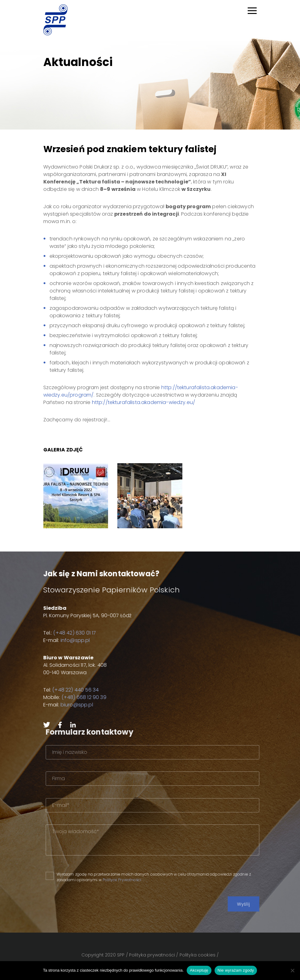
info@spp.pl (70, 640)
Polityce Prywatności (135, 880)
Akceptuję (199, 970)
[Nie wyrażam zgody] (292, 970)
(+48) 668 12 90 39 (79, 697)
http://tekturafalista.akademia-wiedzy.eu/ (144, 402)
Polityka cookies (198, 955)
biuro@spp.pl (72, 705)
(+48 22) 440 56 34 (71, 690)
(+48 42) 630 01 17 (70, 633)
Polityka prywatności (152, 955)
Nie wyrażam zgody (236, 970)
